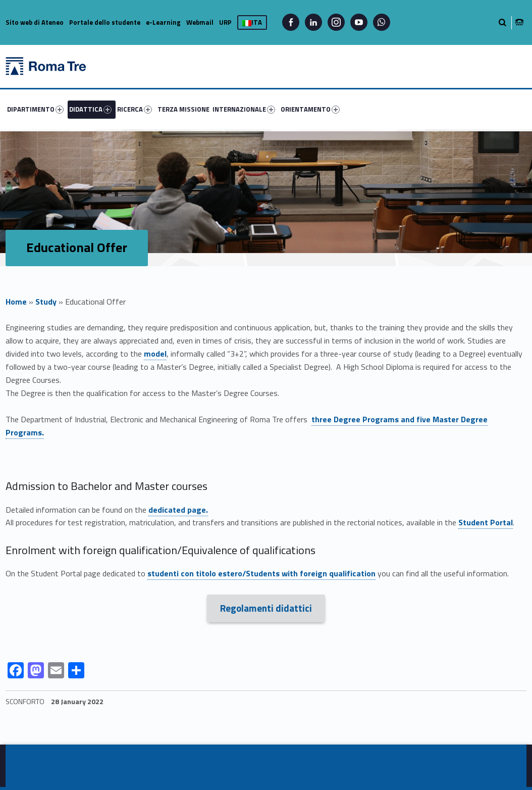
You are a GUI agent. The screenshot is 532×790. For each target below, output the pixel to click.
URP (225, 22)
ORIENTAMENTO (310, 109)
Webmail (200, 22)
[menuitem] (37, 109)
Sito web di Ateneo (35, 22)
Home (16, 302)
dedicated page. (178, 510)
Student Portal (486, 522)
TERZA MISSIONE (183, 109)
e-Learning (163, 22)
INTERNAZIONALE (244, 109)
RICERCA (135, 109)
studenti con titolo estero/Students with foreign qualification (261, 573)
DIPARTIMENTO (35, 109)
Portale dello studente (105, 22)
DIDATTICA (90, 109)
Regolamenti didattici (266, 608)
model (155, 354)
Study (46, 302)
